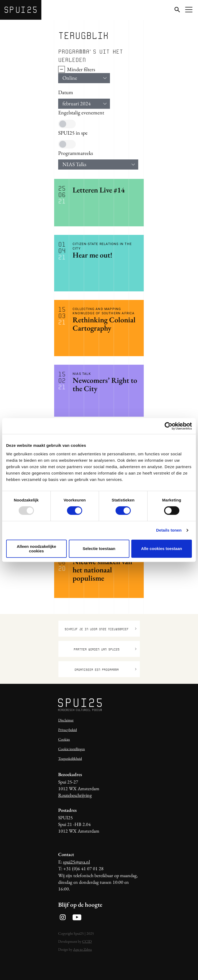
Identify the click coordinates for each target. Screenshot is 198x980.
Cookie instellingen (72, 749)
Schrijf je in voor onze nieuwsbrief (100, 629)
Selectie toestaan (99, 549)
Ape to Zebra (82, 949)
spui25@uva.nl (76, 862)
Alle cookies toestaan (162, 549)
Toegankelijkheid (70, 758)
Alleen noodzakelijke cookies (37, 549)
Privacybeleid (68, 730)
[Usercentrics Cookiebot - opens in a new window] (169, 426)
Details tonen (169, 530)
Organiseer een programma (105, 670)
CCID (87, 941)
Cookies (64, 739)
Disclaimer (66, 720)
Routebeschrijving (75, 795)
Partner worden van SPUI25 (105, 649)
